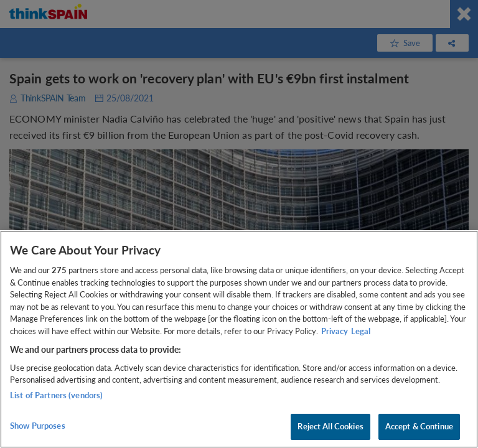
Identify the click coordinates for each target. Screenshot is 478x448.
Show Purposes (38, 426)
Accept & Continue (419, 426)
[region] (239, 339)
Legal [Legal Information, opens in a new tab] (361, 331)
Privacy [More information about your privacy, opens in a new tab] (335, 331)
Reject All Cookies (330, 426)
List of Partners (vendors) (56, 395)
